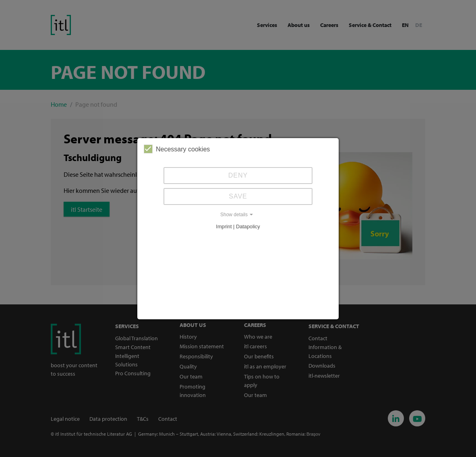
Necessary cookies (177, 149)
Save (238, 196)
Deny (238, 175)
